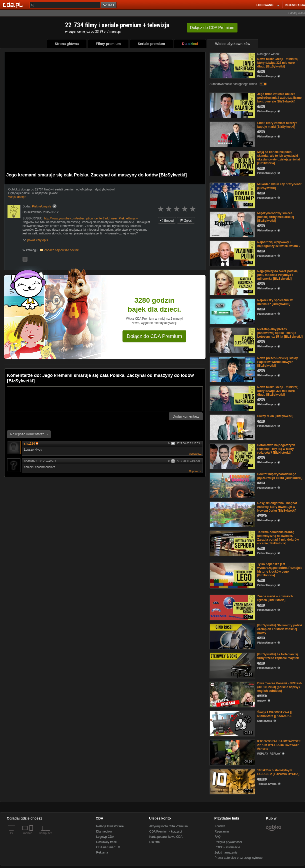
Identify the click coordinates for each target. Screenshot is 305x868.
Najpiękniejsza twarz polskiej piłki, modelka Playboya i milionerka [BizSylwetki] (278, 275)
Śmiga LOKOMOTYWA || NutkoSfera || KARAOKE (274, 714)
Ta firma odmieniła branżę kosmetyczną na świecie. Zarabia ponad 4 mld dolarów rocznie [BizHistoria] (278, 538)
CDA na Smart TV (108, 847)
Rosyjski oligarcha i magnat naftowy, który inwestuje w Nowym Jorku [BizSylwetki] (277, 507)
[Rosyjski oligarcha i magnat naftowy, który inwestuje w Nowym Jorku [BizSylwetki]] (232, 514)
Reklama (102, 853)
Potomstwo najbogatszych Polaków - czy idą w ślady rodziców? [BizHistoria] (276, 449)
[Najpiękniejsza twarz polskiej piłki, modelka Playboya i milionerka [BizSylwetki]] (232, 282)
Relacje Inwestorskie (110, 826)
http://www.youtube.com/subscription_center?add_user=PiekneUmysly (91, 218)
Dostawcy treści (107, 842)
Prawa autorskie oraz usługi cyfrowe (238, 858)
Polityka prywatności (228, 842)
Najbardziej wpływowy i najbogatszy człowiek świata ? (279, 244)
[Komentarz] (105, 399)
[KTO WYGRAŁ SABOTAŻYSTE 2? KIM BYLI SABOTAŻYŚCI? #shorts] (232, 752)
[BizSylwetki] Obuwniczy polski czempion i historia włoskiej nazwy (280, 629)
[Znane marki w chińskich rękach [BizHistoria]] (232, 607)
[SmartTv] (32, 836)
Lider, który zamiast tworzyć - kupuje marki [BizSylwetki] (278, 125)
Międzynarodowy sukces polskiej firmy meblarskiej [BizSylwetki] (276, 217)
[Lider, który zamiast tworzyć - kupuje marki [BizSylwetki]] (232, 134)
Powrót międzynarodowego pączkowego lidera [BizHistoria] (280, 476)
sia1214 (31, 444)
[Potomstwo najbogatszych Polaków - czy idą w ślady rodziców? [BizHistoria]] (232, 456)
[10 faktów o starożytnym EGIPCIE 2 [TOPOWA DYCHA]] (232, 781)
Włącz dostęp (17, 197)
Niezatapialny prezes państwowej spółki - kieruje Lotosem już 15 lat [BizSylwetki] (280, 333)
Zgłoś (186, 221)
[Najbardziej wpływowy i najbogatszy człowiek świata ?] (232, 253)
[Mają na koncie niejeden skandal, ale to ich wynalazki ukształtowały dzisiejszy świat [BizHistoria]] (232, 163)
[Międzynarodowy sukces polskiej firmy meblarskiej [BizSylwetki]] (232, 224)
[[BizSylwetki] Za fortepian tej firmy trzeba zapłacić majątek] (232, 665)
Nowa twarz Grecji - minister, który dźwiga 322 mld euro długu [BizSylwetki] (278, 63)
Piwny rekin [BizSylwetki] (275, 416)
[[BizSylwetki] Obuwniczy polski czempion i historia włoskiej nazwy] (232, 636)
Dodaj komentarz (186, 416)
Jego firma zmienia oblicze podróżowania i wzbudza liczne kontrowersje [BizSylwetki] (279, 98)
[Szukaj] (65, 5)
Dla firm (154, 842)
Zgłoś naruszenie (226, 853)
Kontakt (220, 826)
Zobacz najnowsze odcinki (62, 250)
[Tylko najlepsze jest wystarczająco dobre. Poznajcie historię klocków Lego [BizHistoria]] (232, 575)
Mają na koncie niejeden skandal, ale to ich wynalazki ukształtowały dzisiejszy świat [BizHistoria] (279, 158)
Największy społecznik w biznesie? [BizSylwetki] (275, 302)
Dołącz (212, 28)
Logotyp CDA (105, 837)
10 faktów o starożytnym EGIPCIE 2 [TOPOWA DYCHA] (278, 772)
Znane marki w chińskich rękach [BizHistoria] (275, 598)
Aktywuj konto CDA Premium (168, 826)
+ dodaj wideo (296, 13)
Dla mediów (104, 832)
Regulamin (222, 832)
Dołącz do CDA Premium (154, 336)
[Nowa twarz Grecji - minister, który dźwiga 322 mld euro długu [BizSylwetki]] (232, 65)
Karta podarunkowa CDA (166, 837)
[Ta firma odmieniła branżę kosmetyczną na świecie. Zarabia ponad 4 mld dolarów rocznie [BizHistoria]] (232, 543)
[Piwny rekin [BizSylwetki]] (232, 427)
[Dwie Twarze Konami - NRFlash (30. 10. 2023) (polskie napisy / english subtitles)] (232, 694)
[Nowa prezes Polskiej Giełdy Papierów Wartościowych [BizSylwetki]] (232, 369)
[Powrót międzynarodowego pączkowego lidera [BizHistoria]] (232, 485)
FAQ (217, 837)
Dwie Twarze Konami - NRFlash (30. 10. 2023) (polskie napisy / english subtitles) (279, 687)
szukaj (109, 5)
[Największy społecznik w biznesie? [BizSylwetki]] (232, 311)
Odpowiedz (195, 454)
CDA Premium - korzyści (165, 832)
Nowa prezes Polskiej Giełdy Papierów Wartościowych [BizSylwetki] (277, 362)
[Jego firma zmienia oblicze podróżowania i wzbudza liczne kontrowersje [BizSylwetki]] (232, 105)
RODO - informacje (227, 847)
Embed (167, 221)
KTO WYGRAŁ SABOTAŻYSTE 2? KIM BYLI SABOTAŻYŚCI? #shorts (279, 745)
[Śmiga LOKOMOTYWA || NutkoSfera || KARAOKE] (232, 723)
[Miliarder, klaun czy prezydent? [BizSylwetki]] (232, 195)
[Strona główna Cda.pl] (13, 5)
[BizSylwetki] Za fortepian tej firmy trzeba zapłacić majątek (278, 656)
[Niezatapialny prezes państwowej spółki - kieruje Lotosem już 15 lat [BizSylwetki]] (232, 340)
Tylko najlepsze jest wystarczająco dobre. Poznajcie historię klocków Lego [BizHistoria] (280, 570)
